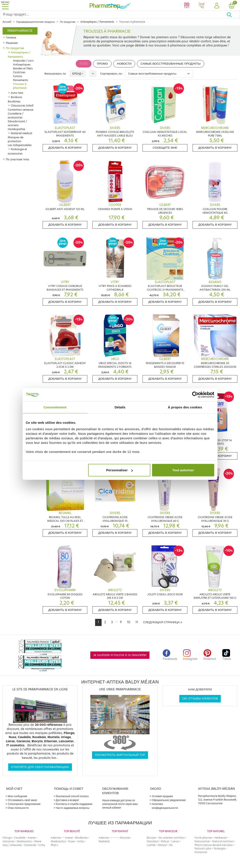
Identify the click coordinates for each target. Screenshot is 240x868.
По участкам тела (17, 159)
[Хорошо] (233, 14)
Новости (124, 64)
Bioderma (81, 838)
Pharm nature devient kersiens (214, 845)
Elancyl (162, 845)
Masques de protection (16, 139)
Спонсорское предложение (24, 804)
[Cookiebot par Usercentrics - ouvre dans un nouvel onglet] (195, 395)
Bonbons (16, 97)
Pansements (21, 80)
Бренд (77, 74)
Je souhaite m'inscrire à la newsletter (120, 655)
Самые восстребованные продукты (171, 64)
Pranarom (201, 852)
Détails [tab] (120, 407)
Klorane (125, 838)
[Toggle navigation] (5, 5)
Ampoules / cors (23, 61)
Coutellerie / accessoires (16, 115)
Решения (12, 43)
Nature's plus (203, 848)
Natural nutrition (223, 841)
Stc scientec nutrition (171, 838)
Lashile (151, 845)
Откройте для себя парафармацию (40, 767)
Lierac (175, 841)
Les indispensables (20, 145)
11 (137, 622)
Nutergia (220, 848)
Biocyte (151, 838)
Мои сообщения (17, 796)
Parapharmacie (20, 31)
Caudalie (20, 838)
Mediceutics (24, 841)
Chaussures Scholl (22, 106)
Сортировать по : (112, 74)
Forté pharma (203, 838)
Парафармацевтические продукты (36, 22)
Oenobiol (152, 841)
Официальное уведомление (169, 800)
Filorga (7, 838)
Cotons (18, 76)
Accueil (7, 22)
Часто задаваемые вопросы (73, 808)
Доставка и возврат (67, 800)
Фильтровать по (55, 74)
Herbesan (221, 838)
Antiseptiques (22, 65)
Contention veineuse (21, 110)
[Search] (113, 14)
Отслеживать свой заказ (22, 800)
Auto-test (17, 93)
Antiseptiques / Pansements (97, 22)
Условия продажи (162, 796)
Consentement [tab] (55, 407)
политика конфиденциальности (165, 806)
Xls (171, 845)
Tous (84, 64)
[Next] (163, 622)
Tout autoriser (183, 470)
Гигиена (11, 37)
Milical (165, 841)
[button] (216, 6)
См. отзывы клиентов (200, 698)
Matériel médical (21, 133)
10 (129, 622)
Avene (32, 838)
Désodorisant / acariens (17, 123)
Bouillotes (14, 101)
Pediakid (104, 841)
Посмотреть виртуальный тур (120, 755)
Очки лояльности (18, 808)
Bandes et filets (23, 68)
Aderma (56, 838)
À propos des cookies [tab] (185, 407)
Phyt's (54, 845)
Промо (102, 64)
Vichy (42, 845)
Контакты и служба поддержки (74, 804)
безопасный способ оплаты (72, 796)
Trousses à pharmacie (20, 86)
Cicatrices (19, 72)
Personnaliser (119, 470)
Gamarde (30, 845)
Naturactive (202, 841)
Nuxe (71, 841)
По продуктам (68, 22)
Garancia (8, 841)
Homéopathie (16, 129)
